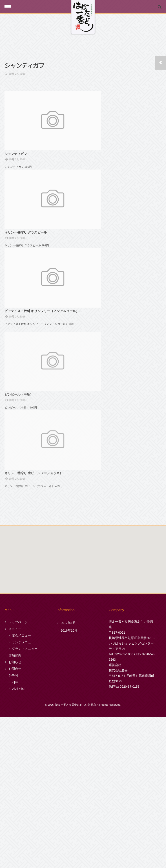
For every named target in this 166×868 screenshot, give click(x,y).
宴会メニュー (21, 786)
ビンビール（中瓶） (19, 513)
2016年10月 (69, 782)
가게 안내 (19, 840)
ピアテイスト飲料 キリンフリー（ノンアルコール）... (43, 401)
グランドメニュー (25, 800)
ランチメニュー (23, 793)
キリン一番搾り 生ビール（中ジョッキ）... (35, 622)
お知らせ (15, 813)
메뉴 (15, 833)
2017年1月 (68, 774)
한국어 (13, 826)
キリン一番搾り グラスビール (26, 293)
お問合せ (15, 820)
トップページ (18, 773)
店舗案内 (15, 807)
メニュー (15, 780)
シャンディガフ (16, 184)
